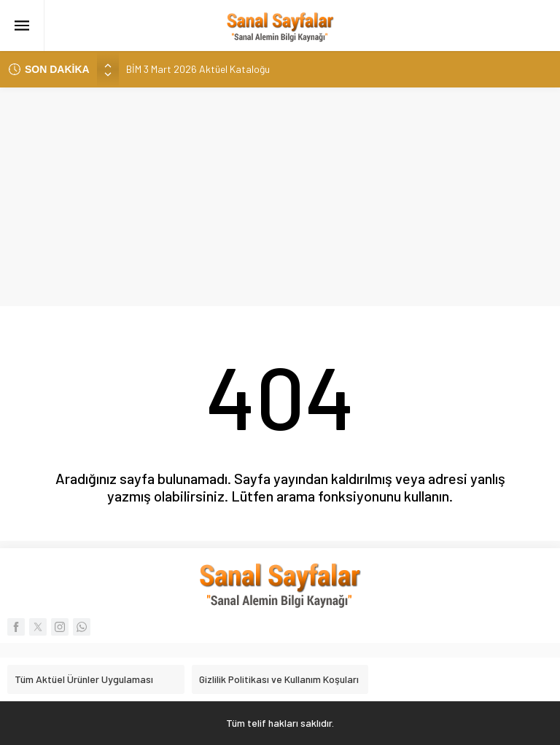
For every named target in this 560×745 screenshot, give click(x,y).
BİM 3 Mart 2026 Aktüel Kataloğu (198, 69)
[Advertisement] (280, 197)
